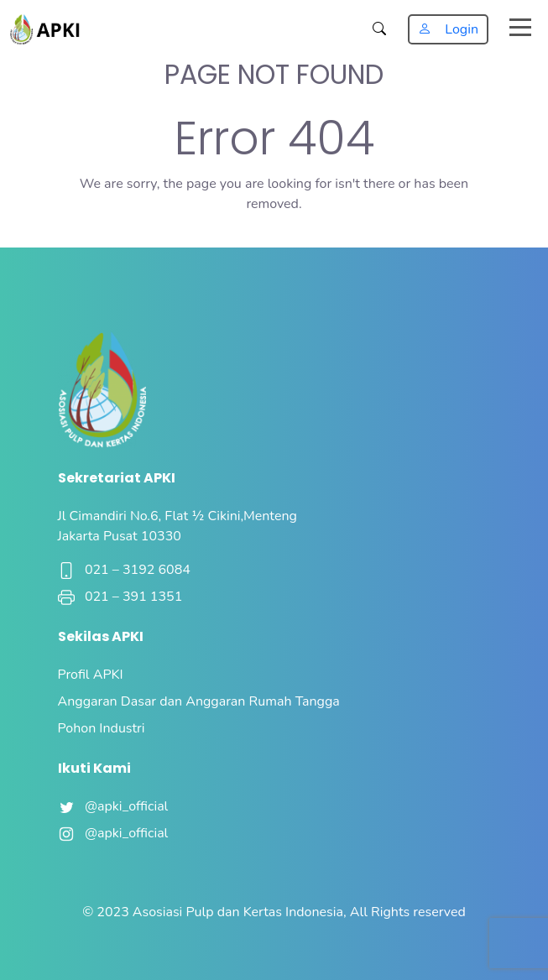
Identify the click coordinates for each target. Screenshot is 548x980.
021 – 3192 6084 (124, 570)
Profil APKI (91, 675)
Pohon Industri (102, 728)
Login (448, 29)
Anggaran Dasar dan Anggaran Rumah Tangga (199, 701)
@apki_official (113, 806)
